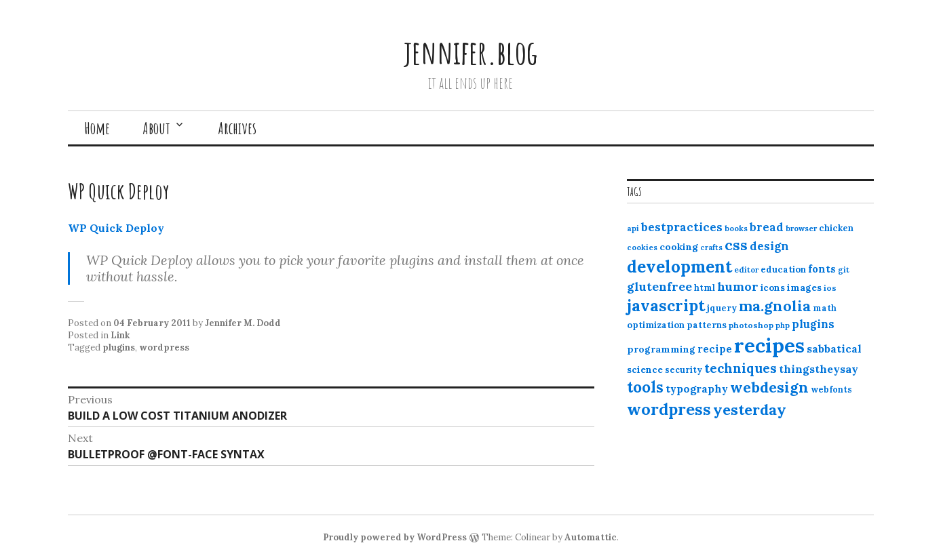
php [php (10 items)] (783, 325)
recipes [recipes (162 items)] (769, 345)
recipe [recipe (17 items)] (715, 349)
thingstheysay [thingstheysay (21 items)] (819, 369)
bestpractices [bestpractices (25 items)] (682, 227)
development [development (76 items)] (679, 266)
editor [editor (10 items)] (746, 270)
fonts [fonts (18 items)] (822, 269)
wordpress (164, 347)
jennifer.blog (471, 52)
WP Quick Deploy (116, 228)
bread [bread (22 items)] (767, 227)
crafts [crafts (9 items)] (711, 247)
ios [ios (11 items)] (830, 288)
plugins (119, 347)
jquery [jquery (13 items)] (722, 308)
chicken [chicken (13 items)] (836, 228)
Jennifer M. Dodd (243, 323)
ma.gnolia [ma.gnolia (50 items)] (775, 306)
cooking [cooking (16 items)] (679, 247)
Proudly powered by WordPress (395, 537)
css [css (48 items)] (736, 245)
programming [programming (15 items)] (661, 349)
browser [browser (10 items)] (801, 228)
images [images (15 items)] (804, 287)
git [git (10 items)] (844, 270)
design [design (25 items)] (769, 246)
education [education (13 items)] (783, 269)
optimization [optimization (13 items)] (656, 325)
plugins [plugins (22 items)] (813, 324)
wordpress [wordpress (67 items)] (669, 409)
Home (97, 128)
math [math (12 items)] (825, 308)
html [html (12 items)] (705, 288)
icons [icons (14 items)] (773, 287)
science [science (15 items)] (645, 369)
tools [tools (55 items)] (645, 387)
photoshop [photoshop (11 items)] (751, 325)
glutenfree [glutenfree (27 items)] (659, 286)
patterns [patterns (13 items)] (707, 325)
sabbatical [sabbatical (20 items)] (834, 348)
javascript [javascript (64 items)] (666, 305)
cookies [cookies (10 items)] (642, 247)
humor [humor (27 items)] (738, 286)
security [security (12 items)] (684, 370)
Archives (237, 128)
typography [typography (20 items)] (697, 388)
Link (120, 335)
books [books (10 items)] (736, 228)
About (156, 128)
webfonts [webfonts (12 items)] (831, 389)
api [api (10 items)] (633, 228)
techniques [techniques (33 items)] (741, 368)
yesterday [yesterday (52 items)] (750, 409)
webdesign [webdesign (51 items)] (769, 387)
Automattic (591, 537)
